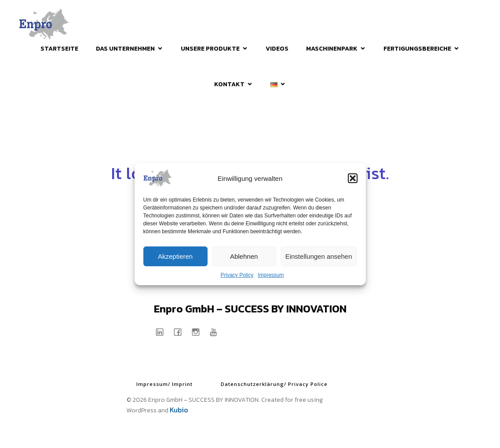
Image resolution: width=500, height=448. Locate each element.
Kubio (179, 410)
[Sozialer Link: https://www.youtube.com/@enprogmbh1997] (217, 332)
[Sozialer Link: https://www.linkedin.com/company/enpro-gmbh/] (163, 332)
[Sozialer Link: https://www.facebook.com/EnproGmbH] (181, 332)
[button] (353, 178)
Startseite (59, 49)
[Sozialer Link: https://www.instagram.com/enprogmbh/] (199, 332)
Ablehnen (244, 256)
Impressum (271, 275)
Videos (277, 49)
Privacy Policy (237, 275)
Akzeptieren (175, 256)
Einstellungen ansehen (319, 256)
